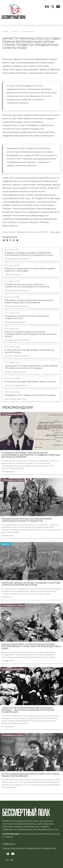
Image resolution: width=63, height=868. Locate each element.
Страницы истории (13, 414)
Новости (16, 31)
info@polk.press (9, 844)
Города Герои (28, 31)
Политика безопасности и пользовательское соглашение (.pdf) (29, 848)
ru (12, 860)
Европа (6, 544)
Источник (55, 232)
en (47, 7)
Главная (5, 31)
